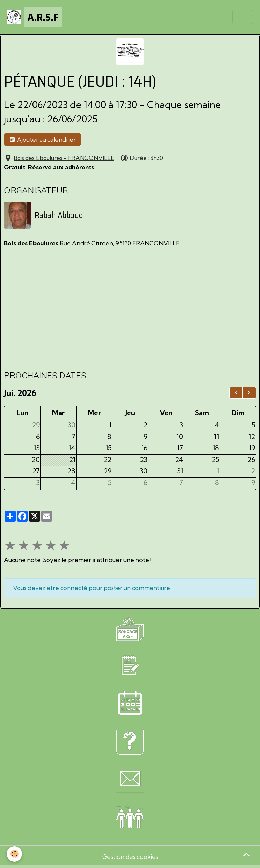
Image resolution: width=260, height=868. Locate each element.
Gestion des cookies (130, 857)
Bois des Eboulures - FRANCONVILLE (64, 158)
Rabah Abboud (59, 215)
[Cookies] (14, 854)
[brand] (34, 17)
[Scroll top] (246, 854)
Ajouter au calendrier (43, 140)
